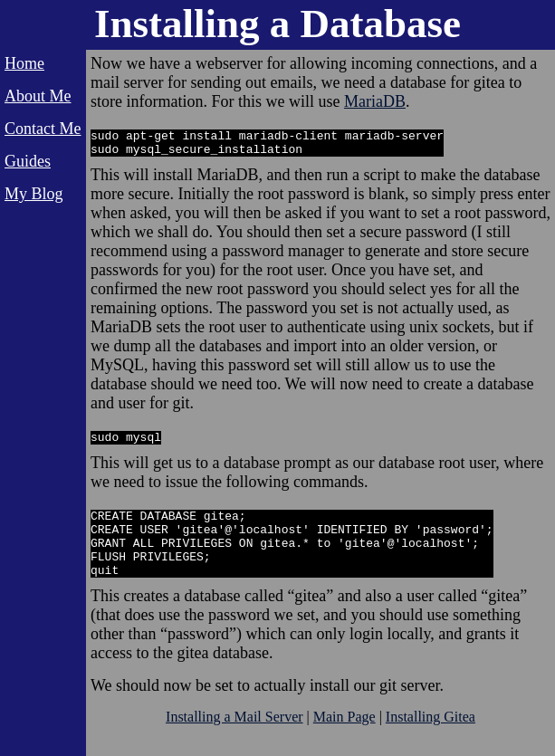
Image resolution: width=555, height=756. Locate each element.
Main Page (344, 738)
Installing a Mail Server (234, 738)
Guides (28, 161)
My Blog (34, 194)
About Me (38, 96)
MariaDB (375, 101)
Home (24, 63)
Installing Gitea (431, 738)
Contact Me (43, 129)
